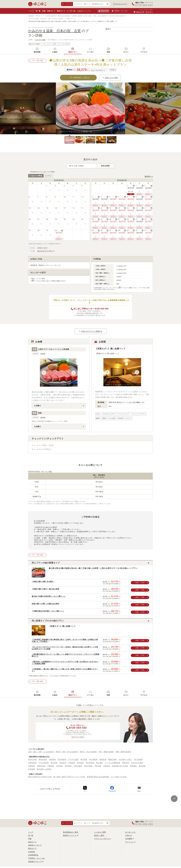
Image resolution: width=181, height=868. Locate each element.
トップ (31, 11)
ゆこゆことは (130, 832)
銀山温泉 (100, 763)
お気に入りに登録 (110, 78)
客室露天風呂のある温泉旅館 (98, 777)
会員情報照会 (33, 855)
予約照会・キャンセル (37, 858)
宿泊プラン (70, 19)
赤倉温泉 (52, 759)
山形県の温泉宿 (77, 16)
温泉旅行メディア (83, 11)
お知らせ (129, 835)
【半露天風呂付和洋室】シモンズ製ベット (48, 611)
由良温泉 (63, 763)
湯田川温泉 (88, 766)
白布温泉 (60, 766)
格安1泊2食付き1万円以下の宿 (40, 777)
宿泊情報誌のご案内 (71, 832)
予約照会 (120, 11)
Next (131, 109)
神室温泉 (133, 766)
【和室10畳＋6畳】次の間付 (43, 582)
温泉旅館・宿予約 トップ (36, 16)
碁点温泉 (80, 763)
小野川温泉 (78, 766)
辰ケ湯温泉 (139, 759)
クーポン (71, 11)
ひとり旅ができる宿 (119, 777)
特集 (44, 11)
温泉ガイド (51, 11)
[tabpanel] (90, 108)
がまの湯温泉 (44, 763)
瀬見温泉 (68, 766)
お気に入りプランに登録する (90, 331)
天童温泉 (32, 766)
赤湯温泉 (51, 766)
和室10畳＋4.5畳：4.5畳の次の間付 (45, 604)
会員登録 (32, 852)
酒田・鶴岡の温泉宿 (123, 752)
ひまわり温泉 (73, 759)
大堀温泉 (72, 763)
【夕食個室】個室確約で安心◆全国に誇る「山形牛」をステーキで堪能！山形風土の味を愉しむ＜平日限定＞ (65, 640)
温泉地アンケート (70, 835)
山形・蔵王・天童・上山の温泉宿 (95, 16)
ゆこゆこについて (121, 4)
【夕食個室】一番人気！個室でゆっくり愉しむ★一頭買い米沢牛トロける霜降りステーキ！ (65, 670)
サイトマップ (130, 842)
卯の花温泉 (90, 763)
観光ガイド (61, 11)
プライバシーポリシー (103, 839)
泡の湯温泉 (93, 759)
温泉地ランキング (35, 845)
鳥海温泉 (107, 766)
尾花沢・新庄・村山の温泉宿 (67, 752)
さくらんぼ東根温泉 (113, 763)
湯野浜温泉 (41, 766)
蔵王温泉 (142, 766)
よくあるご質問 (100, 832)
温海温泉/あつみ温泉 (120, 766)
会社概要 (129, 839)
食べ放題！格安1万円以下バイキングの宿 (69, 777)
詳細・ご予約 (140, 583)
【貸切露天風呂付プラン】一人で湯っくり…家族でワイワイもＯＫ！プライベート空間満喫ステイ (65, 655)
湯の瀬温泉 (62, 759)
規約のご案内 (99, 835)
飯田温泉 (103, 759)
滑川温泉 (84, 759)
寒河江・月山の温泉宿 (88, 752)
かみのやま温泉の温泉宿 (117, 16)
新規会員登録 (103, 11)
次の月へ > (149, 176)
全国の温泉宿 (51, 16)
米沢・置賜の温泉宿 (106, 752)
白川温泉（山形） (126, 759)
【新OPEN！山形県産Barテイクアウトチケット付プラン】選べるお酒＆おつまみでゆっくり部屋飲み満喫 (65, 663)
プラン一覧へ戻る (37, 60)
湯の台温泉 (43, 759)
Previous (50, 109)
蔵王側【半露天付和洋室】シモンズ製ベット (49, 596)
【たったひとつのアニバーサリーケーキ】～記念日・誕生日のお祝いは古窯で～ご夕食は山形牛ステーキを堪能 (65, 648)
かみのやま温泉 (40, 40)
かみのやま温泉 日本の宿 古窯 (40, 19)
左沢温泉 (32, 769)
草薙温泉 (126, 763)
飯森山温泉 (113, 759)
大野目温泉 (32, 763)
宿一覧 (38, 11)
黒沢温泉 (54, 763)
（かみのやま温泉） (58, 19)
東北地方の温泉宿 (64, 16)
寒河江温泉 (32, 759)
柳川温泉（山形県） (45, 769)
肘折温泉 (98, 766)
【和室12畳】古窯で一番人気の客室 (45, 589)
